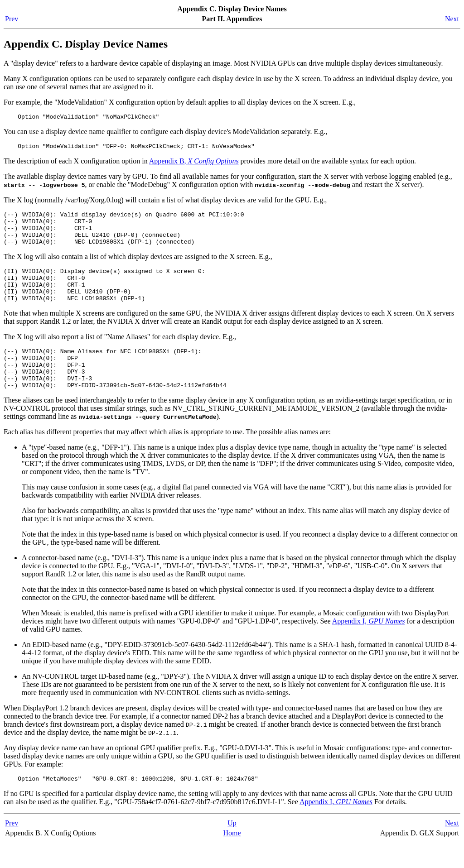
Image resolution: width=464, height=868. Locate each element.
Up (232, 849)
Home (232, 859)
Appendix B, (194, 164)
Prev (12, 19)
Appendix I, (369, 645)
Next (452, 19)
